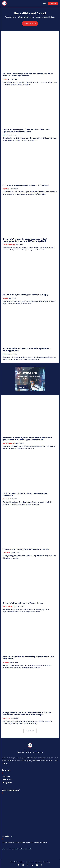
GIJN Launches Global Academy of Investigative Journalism (25, 494)
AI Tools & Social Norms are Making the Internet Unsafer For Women (29, 658)
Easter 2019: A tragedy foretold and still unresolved (27, 549)
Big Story (6, 189)
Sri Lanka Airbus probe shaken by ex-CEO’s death (26, 185)
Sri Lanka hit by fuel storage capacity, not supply (26, 295)
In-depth (6, 662)
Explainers (6, 553)
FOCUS (5, 79)
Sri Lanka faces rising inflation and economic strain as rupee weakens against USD (28, 75)
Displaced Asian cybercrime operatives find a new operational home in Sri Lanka (26, 130)
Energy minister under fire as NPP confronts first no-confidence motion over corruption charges (27, 714)
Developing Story (9, 245)
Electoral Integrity (9, 606)
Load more (30, 731)
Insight (5, 298)
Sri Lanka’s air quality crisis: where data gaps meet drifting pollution (27, 350)
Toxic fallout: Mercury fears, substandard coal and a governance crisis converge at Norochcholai (27, 439)
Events (5, 499)
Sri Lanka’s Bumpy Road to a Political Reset (23, 603)
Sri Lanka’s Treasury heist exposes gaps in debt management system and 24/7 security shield (25, 240)
